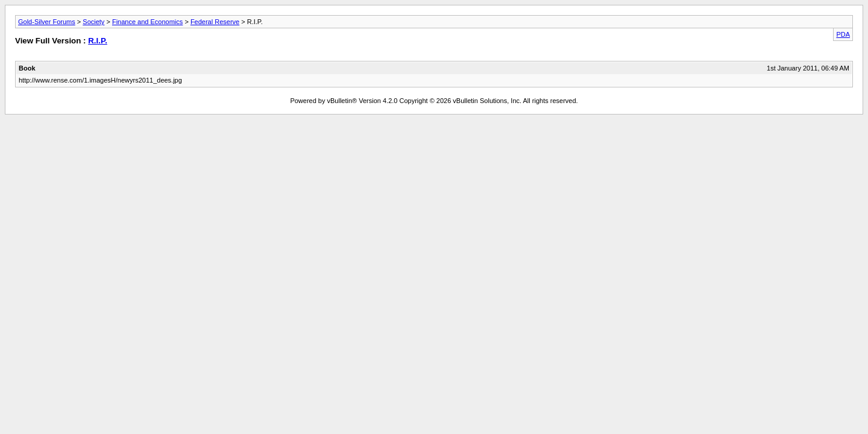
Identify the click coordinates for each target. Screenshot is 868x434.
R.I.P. (98, 41)
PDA (843, 34)
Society (93, 22)
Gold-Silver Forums (47, 22)
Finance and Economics (147, 22)
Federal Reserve (215, 22)
